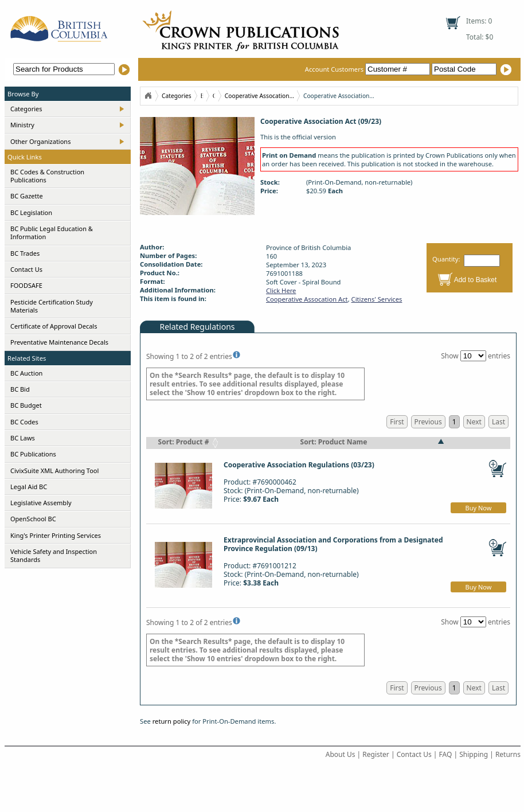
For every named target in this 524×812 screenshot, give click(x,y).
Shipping (474, 754)
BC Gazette (27, 196)
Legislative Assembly (41, 503)
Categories (26, 109)
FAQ (446, 754)
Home (148, 96)
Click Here (281, 290)
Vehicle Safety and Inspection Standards (54, 555)
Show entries (476, 356)
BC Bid (20, 389)
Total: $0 (480, 37)
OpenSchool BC (33, 519)
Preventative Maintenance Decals (59, 342)
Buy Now (479, 508)
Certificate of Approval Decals (54, 326)
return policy (172, 721)
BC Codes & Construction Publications (47, 176)
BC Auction (26, 373)
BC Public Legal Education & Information (52, 233)
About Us (341, 754)
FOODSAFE (26, 285)
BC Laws (23, 438)
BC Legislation (31, 212)
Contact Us (26, 269)
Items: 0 (479, 21)
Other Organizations (40, 141)
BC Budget (26, 405)
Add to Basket (476, 280)
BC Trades (25, 253)
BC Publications (33, 454)
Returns (508, 754)
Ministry (22, 125)
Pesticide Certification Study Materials (52, 306)
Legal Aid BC (29, 487)
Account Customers (368, 69)
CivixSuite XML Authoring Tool (54, 471)
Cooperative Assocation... (259, 96)
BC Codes (24, 422)
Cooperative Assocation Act (307, 299)
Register (376, 754)
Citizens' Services (377, 299)
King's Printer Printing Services (56, 535)
